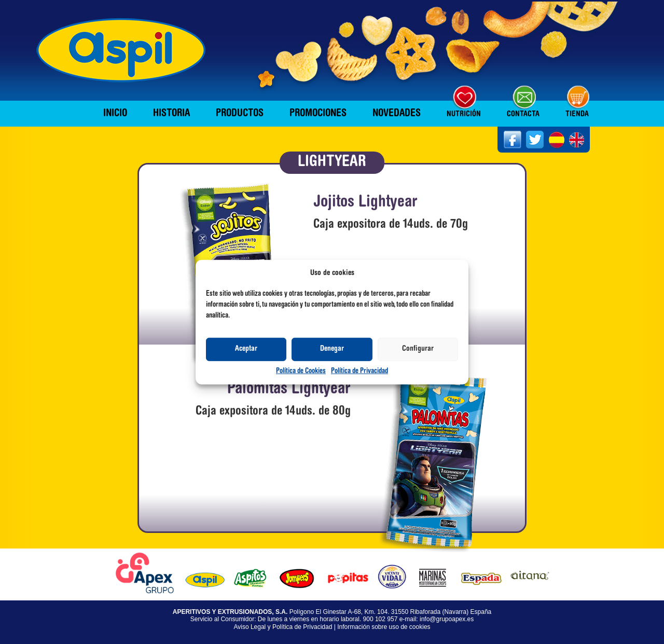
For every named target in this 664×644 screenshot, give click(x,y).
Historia (171, 114)
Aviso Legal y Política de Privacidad (283, 627)
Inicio (115, 114)
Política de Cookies (301, 372)
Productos (240, 114)
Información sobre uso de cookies (384, 627)
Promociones (318, 114)
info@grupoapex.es (447, 619)
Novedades (397, 114)
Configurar (418, 349)
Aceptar (246, 349)
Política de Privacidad (359, 372)
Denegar (332, 349)
